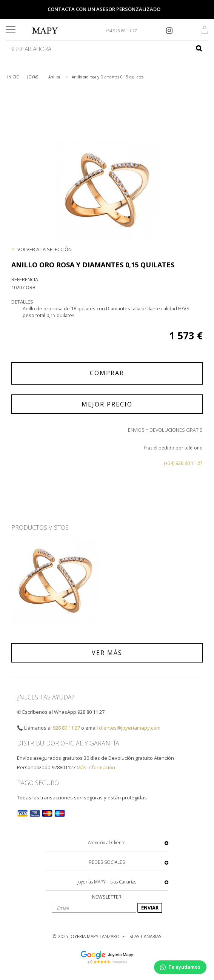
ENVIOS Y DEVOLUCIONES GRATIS (165, 430)
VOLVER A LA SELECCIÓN (45, 249)
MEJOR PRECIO (107, 404)
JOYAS (33, 77)
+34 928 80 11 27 (121, 31)
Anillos (54, 77)
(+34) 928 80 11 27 (183, 463)
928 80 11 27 (66, 728)
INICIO (13, 77)
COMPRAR (107, 373)
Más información (96, 767)
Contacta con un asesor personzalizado (104, 9)
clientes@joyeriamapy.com (130, 728)
